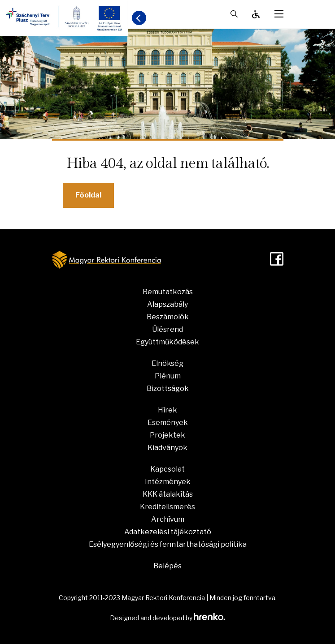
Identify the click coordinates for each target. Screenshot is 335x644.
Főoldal (88, 195)
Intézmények (168, 482)
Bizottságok (168, 389)
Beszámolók (168, 317)
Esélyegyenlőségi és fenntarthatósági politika (168, 544)
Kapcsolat (167, 469)
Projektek (167, 435)
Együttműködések (167, 342)
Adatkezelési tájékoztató (168, 532)
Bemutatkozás (168, 292)
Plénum (168, 376)
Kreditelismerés (167, 507)
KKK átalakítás (168, 494)
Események (168, 423)
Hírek (167, 410)
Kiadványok (167, 448)
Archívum (168, 519)
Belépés (167, 566)
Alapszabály (167, 304)
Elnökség (167, 363)
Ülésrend (167, 329)
